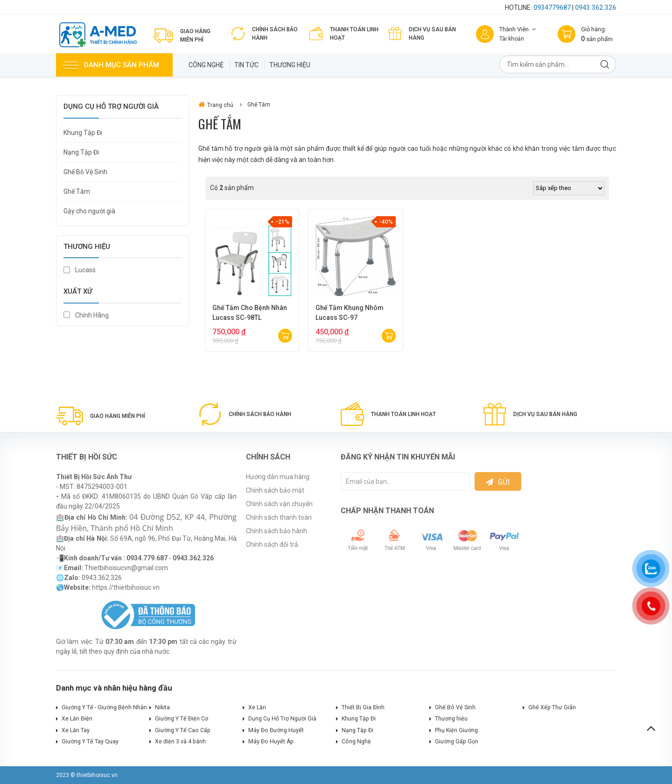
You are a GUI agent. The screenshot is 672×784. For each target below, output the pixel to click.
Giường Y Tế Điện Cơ (182, 719)
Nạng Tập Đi (81, 152)
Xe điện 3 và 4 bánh (180, 742)
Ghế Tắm (77, 191)
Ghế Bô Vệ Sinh (85, 172)
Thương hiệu (290, 65)
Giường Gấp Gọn (457, 742)
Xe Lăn (257, 707)
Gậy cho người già (89, 211)
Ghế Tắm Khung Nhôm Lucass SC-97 (350, 313)
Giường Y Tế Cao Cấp (183, 730)
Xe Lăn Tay (76, 730)
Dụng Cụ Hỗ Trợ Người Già (282, 719)
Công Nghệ (206, 65)
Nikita (162, 707)
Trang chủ (216, 105)
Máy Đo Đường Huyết (276, 730)
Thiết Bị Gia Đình (363, 707)
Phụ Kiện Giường (456, 730)
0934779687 (552, 7)
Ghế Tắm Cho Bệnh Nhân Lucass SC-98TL (250, 313)
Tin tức (246, 65)
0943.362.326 (595, 7)
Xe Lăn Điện (77, 719)
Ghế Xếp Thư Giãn (552, 707)
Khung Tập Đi (83, 133)
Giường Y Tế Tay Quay (90, 742)
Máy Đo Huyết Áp (271, 742)
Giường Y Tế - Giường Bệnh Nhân (104, 707)
